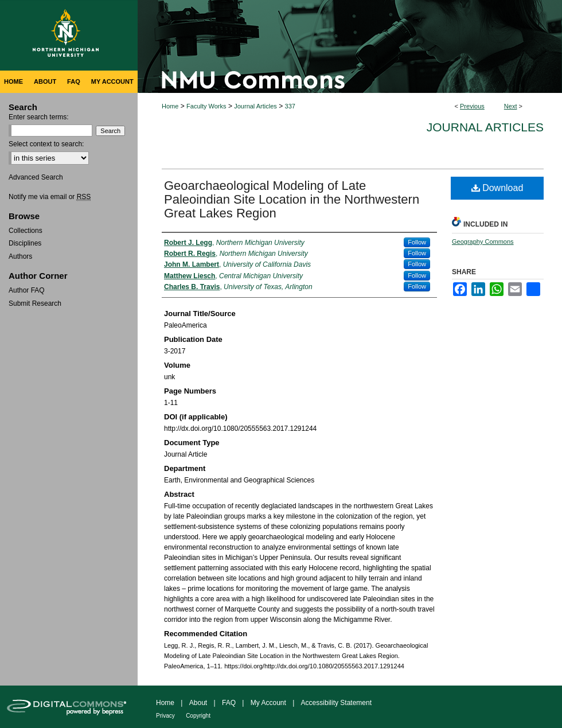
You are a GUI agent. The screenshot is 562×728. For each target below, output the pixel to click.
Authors (20, 256)
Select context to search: (46, 144)
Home (170, 106)
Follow (417, 242)
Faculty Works (206, 106)
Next (511, 106)
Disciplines (25, 243)
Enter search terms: (39, 117)
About (198, 703)
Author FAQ (27, 290)
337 (290, 106)
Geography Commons (483, 242)
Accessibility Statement (336, 703)
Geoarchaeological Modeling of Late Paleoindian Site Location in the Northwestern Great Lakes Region (292, 199)
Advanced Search (36, 177)
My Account (268, 703)
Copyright (198, 716)
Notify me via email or (50, 197)
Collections (26, 231)
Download (497, 188)
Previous (472, 106)
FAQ (229, 703)
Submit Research (35, 303)
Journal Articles (255, 106)
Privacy (165, 716)
